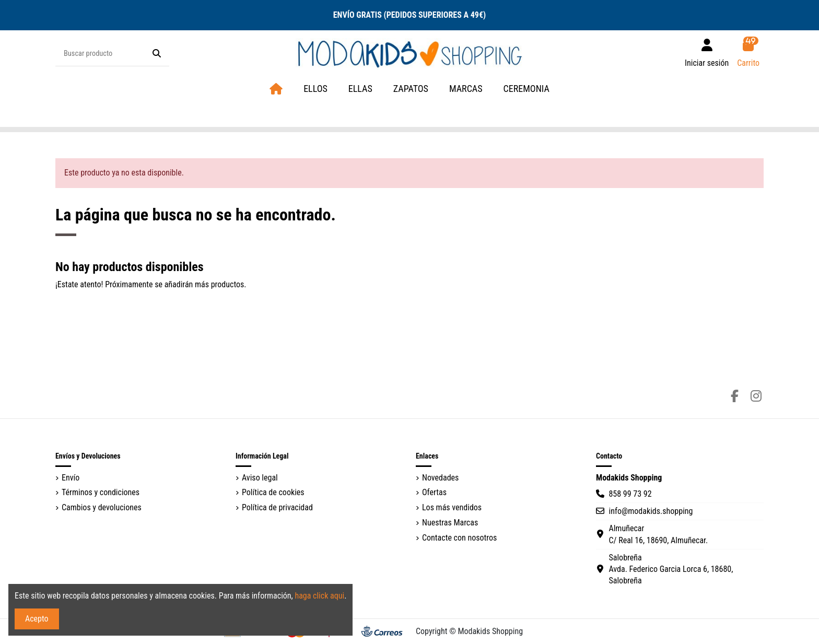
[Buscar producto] (157, 54)
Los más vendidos (452, 507)
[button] (466, 89)
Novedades (440, 478)
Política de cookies (273, 492)
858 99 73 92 (630, 494)
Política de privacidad (277, 507)
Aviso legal (260, 478)
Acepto (37, 619)
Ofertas (434, 492)
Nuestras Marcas (450, 523)
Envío (71, 478)
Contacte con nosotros (459, 538)
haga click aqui (319, 596)
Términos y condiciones (101, 492)
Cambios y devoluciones (102, 507)
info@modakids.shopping (651, 511)
